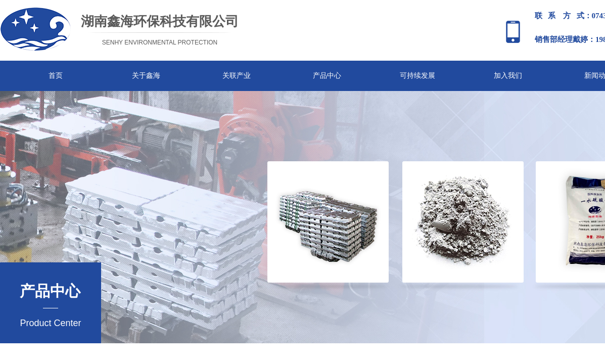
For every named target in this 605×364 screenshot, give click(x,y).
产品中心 (327, 76)
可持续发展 (417, 76)
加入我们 (508, 76)
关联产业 (237, 76)
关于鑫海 (146, 76)
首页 (56, 76)
